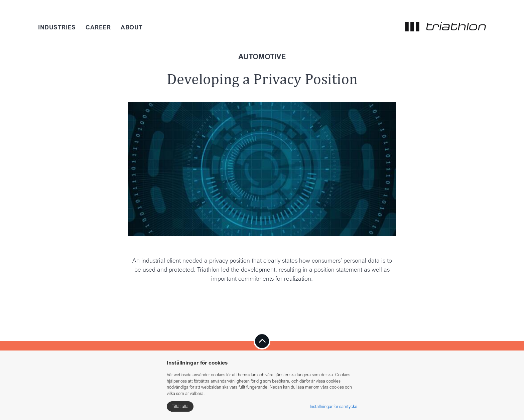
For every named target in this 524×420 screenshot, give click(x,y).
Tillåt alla (180, 406)
